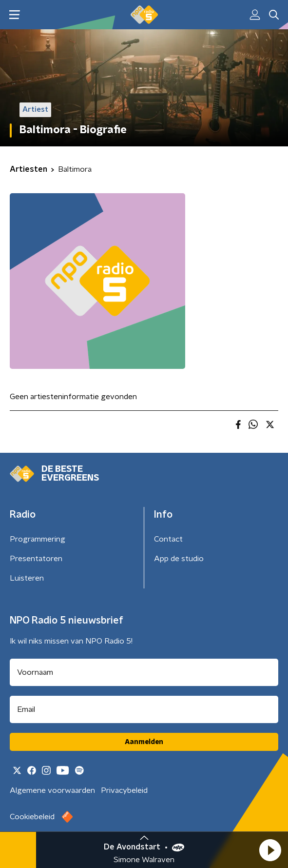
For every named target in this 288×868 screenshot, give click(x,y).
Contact (168, 539)
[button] (270, 850)
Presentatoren (36, 559)
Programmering (38, 539)
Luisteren (27, 578)
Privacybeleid (124, 790)
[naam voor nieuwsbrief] (144, 672)
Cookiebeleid (32, 817)
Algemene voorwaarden (52, 790)
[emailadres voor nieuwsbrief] (144, 709)
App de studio (179, 559)
